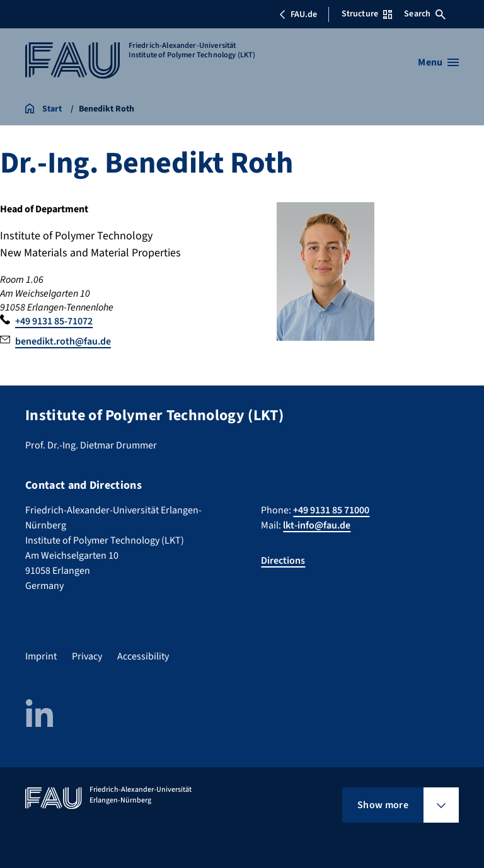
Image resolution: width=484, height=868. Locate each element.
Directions (283, 561)
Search (425, 14)
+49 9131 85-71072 (54, 321)
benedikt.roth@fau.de (63, 341)
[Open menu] (438, 62)
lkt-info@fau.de (317, 525)
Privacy (87, 656)
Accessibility (143, 656)
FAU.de (298, 14)
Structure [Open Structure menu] (367, 14)
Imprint (41, 656)
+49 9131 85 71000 (331, 510)
